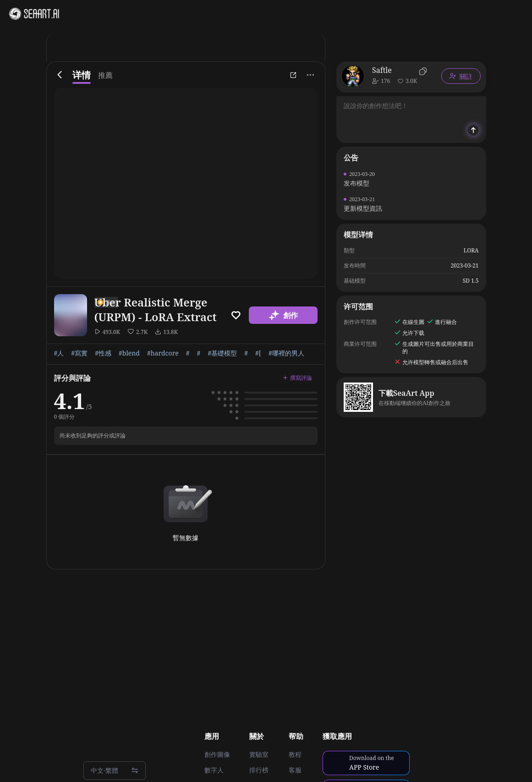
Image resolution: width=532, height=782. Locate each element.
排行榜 (259, 770)
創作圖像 (217, 755)
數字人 (214, 770)
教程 (295, 755)
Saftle (382, 70)
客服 (295, 770)
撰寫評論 (297, 378)
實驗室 (259, 755)
